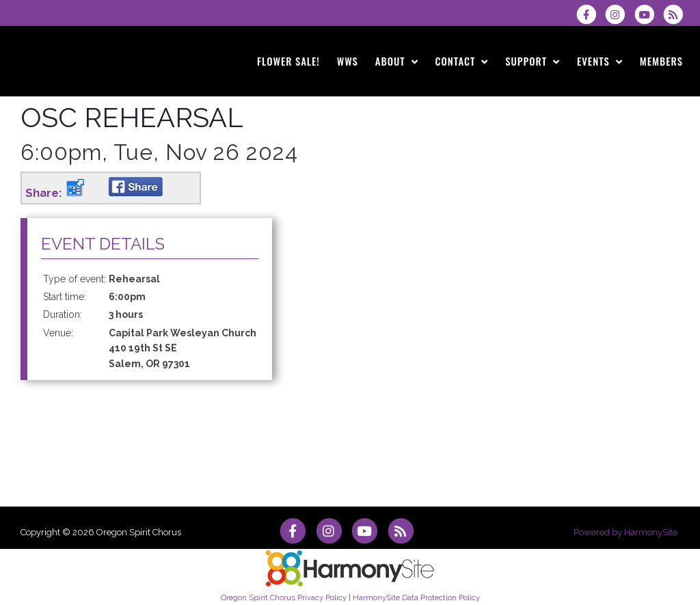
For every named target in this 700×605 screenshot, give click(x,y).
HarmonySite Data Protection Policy (416, 597)
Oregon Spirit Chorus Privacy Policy (284, 597)
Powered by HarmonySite (625, 532)
